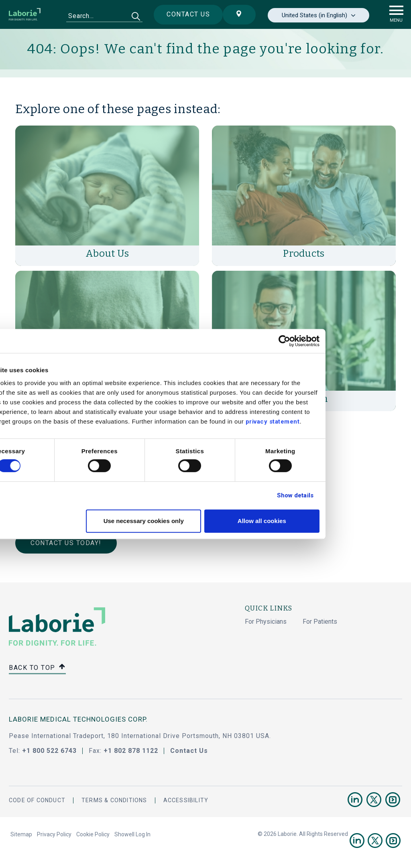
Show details (356, 495)
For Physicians (266, 622)
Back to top (37, 668)
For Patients (320, 622)
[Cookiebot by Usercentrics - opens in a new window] (345, 341)
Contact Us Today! (66, 543)
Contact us (185, 14)
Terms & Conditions (114, 800)
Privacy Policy (54, 834)
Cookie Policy (93, 834)
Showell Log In (132, 834)
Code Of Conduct (37, 800)
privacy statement (333, 422)
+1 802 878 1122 (131, 751)
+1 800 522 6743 (49, 751)
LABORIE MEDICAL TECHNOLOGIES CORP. (78, 719)
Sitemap (21, 834)
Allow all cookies (322, 521)
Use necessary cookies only (204, 521)
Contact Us (189, 751)
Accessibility (186, 800)
